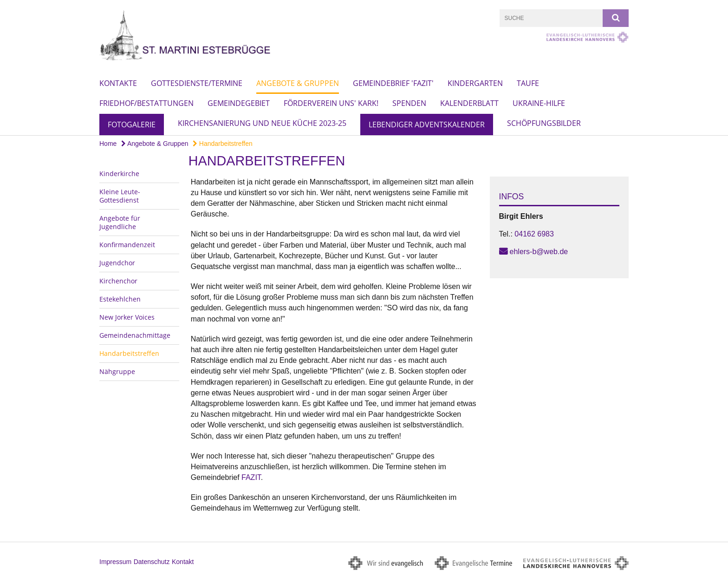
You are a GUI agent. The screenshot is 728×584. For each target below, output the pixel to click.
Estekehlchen (120, 299)
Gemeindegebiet (239, 103)
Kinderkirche (119, 174)
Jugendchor (117, 263)
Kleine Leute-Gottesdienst (120, 196)
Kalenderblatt (469, 103)
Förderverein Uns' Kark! (331, 103)
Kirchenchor (118, 281)
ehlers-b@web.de (539, 252)
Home (108, 144)
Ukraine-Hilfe (539, 103)
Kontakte (118, 83)
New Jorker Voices (127, 317)
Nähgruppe (117, 371)
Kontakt (183, 562)
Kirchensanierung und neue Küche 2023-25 (262, 123)
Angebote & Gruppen (298, 83)
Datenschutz (152, 562)
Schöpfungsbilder (544, 123)
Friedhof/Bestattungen (146, 103)
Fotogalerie (132, 125)
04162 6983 (534, 234)
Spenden (409, 103)
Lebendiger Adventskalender (427, 125)
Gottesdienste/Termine (197, 83)
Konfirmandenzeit (127, 245)
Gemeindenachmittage (135, 335)
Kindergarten (475, 83)
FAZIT (251, 477)
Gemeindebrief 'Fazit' (393, 83)
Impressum (115, 562)
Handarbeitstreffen (223, 144)
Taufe (528, 83)
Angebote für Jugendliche (120, 222)
